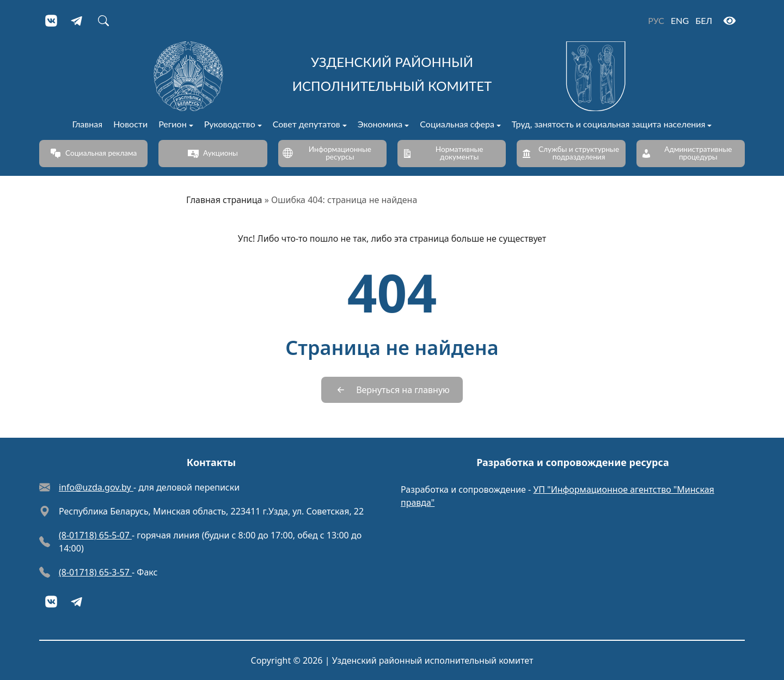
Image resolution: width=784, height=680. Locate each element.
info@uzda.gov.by (96, 487)
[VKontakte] (51, 21)
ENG (680, 20)
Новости (130, 124)
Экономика (380, 124)
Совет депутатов (307, 124)
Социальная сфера (457, 124)
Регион (173, 124)
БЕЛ (704, 20)
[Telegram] (77, 21)
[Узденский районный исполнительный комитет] (392, 76)
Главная (88, 124)
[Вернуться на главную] (392, 390)
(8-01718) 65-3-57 (95, 572)
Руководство (230, 124)
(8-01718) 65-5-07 (95, 535)
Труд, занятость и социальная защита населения (609, 124)
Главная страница (224, 200)
